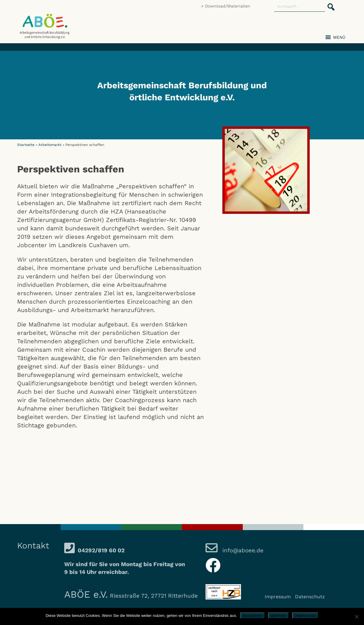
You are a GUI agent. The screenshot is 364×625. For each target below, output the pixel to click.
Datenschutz (310, 597)
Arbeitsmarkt (50, 145)
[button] (329, 4)
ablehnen (278, 616)
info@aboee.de (242, 550)
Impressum (278, 597)
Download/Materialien (228, 6)
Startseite (26, 145)
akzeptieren (253, 616)
